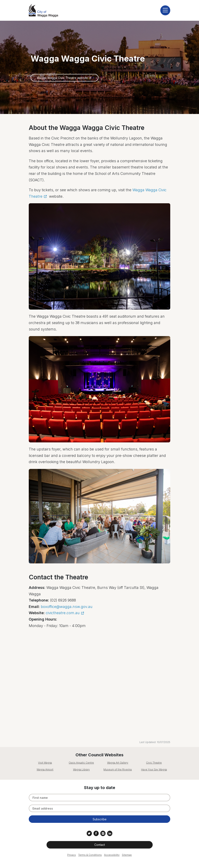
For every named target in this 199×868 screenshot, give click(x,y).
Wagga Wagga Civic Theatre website (62, 78)
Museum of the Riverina (118, 769)
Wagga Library (81, 769)
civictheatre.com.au (63, 613)
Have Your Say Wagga (154, 769)
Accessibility (112, 855)
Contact (100, 845)
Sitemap (127, 855)
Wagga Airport (45, 769)
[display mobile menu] (165, 10)
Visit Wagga (45, 763)
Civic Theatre (154, 763)
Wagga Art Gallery (118, 763)
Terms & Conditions (90, 855)
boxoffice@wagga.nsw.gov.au (67, 607)
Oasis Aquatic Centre (81, 763)
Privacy (72, 855)
